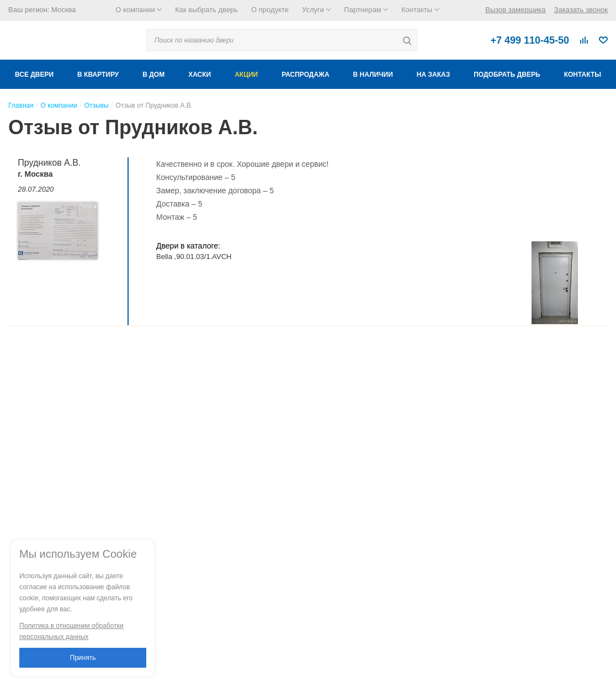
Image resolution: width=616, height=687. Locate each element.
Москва (63, 10)
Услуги (316, 10)
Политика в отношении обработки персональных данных (71, 631)
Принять (83, 658)
